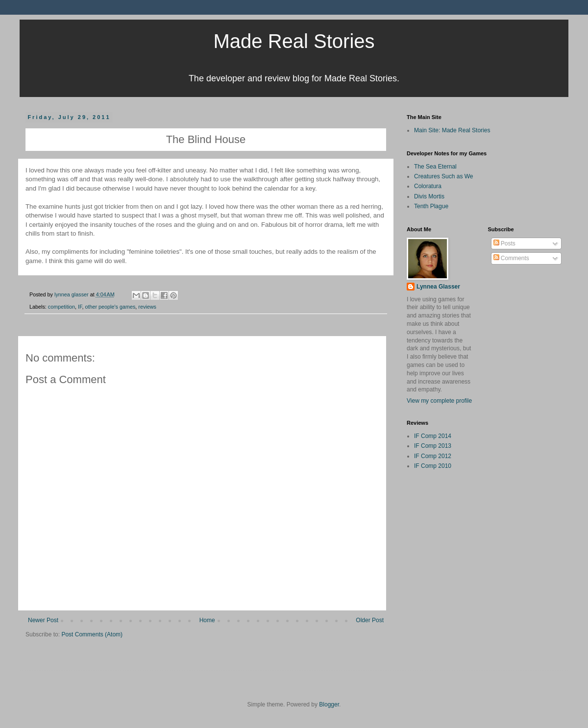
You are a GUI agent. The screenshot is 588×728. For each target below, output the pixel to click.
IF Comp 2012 (433, 456)
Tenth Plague (431, 206)
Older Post (370, 620)
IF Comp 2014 (433, 436)
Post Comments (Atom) (92, 634)
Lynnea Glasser (438, 287)
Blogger (329, 704)
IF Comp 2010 (433, 466)
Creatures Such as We (444, 176)
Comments (511, 258)
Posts (504, 243)
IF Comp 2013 (433, 446)
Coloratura (428, 186)
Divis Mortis (429, 196)
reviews (147, 307)
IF (80, 307)
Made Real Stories (294, 41)
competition (61, 307)
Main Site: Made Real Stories (452, 130)
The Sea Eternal (435, 167)
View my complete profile (439, 401)
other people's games (110, 307)
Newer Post (43, 620)
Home (207, 620)
